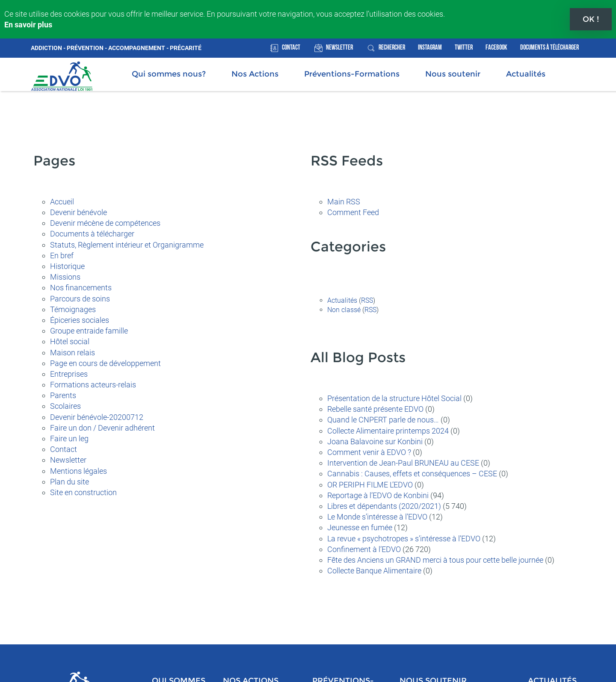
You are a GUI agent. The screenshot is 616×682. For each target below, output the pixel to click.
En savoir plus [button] (28, 25)
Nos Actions (255, 73)
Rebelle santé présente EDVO (375, 408)
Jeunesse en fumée (360, 527)
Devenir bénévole (78, 211)
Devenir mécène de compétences (105, 222)
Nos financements (81, 287)
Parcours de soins (80, 298)
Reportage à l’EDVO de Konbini (378, 495)
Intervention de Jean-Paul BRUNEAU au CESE (403, 462)
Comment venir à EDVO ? (369, 451)
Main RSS (344, 201)
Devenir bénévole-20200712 (97, 416)
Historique (67, 265)
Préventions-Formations (352, 73)
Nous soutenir (453, 73)
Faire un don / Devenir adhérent (102, 427)
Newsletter (339, 47)
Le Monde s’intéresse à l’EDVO (377, 516)
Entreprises (69, 373)
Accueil (62, 201)
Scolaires (65, 406)
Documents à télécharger (549, 47)
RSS (367, 300)
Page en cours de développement (105, 362)
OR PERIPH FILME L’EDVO (370, 484)
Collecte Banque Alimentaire (374, 570)
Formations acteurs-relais (93, 384)
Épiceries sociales (80, 319)
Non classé (344, 309)
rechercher (392, 47)
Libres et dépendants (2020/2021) (384, 505)
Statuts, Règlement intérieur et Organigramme (127, 244)
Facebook (496, 47)
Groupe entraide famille (89, 330)
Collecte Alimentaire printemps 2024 (388, 430)
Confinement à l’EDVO (364, 548)
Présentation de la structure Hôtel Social (394, 397)
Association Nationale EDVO (62, 75)
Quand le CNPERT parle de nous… (383, 419)
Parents (63, 394)
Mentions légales (78, 470)
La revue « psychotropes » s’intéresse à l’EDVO (404, 538)
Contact (291, 47)
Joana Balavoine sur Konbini (375, 441)
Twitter (464, 47)
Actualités (526, 73)
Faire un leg (69, 438)
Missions (65, 276)
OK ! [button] (591, 19)
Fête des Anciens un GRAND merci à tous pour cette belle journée (435, 559)
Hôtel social (70, 341)
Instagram (430, 47)
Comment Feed (353, 211)
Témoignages (73, 309)
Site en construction (83, 492)
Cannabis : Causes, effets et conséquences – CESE (412, 473)
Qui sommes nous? (169, 73)
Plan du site (70, 481)
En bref (62, 255)
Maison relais (73, 352)
